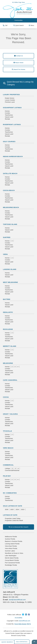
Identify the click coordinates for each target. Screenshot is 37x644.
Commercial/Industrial (12, 470)
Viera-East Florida (11, 546)
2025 (12, 509)
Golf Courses (9, 141)
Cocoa (6, 397)
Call (5, 25)
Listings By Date (10, 515)
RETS (29, 624)
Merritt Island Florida (12, 558)
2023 (23, 509)
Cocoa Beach (9, 190)
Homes (7, 111)
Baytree (7, 299)
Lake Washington (11, 556)
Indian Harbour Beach (13, 156)
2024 (17, 509)
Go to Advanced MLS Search (18, 527)
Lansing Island (10, 269)
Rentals (7, 119)
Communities (19, 20)
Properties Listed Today (13, 518)
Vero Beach (8, 448)
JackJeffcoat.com (24, 621)
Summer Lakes (10, 551)
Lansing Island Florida (12, 544)
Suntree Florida (10, 539)
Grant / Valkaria (10, 414)
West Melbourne (10, 282)
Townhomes (9, 115)
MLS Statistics (22, 642)
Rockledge (8, 329)
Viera (5, 254)
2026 (7, 509)
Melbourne (8, 363)
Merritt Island (10, 346)
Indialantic (8, 312)
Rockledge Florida (11, 565)
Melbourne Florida (11, 537)
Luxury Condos (10, 100)
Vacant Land (9, 117)
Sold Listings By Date (13, 506)
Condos (7, 113)
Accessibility (18, 618)
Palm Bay (7, 476)
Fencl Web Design (20, 624)
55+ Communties (10, 493)
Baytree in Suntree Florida (14, 541)
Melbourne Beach (11, 207)
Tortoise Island (10, 224)
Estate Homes (10, 98)
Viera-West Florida (11, 548)
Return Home (18, 63)
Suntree (7, 237)
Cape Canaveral (10, 380)
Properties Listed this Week (14, 520)
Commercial (8, 465)
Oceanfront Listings (12, 108)
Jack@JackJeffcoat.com (17, 600)
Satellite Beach (10, 173)
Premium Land (10, 102)
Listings (7, 468)
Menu (31, 25)
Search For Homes (18, 69)
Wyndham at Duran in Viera (14, 553)
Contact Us (18, 56)
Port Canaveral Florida (12, 563)
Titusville (7, 431)
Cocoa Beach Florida (12, 560)
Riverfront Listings (12, 124)
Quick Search (19, 25)
